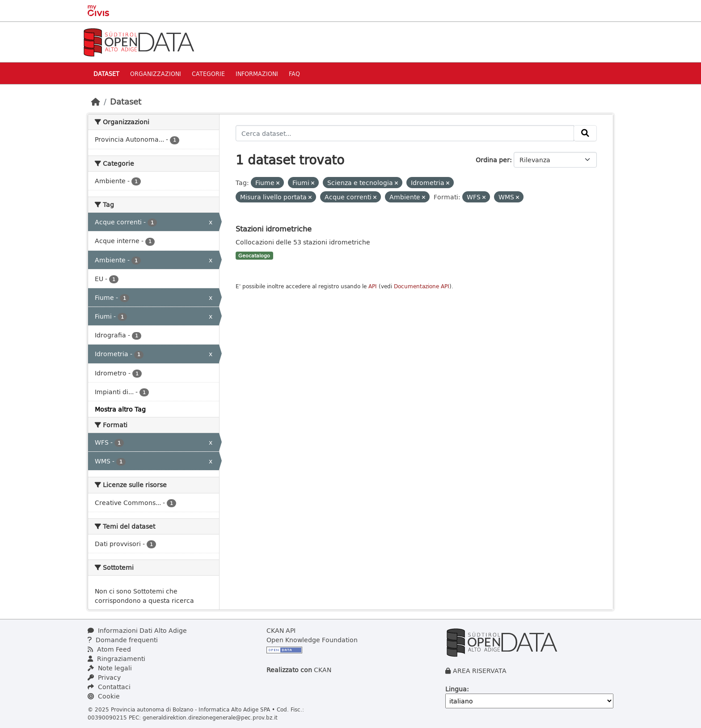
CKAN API (281, 630)
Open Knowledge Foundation (312, 640)
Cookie (104, 696)
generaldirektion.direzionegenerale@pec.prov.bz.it (210, 717)
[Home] (96, 101)
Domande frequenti (123, 640)
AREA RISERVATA (480, 671)
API (373, 286)
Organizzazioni (156, 74)
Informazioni (257, 74)
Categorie (208, 74)
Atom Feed (109, 649)
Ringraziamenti (116, 659)
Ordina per (493, 160)
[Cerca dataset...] (405, 133)
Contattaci (109, 687)
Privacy (104, 677)
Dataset (106, 74)
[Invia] (585, 133)
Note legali (110, 668)
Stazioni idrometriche (274, 229)
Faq (294, 74)
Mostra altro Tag (120, 409)
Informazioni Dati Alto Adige (137, 630)
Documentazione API (422, 286)
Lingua (456, 689)
